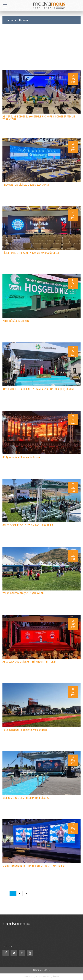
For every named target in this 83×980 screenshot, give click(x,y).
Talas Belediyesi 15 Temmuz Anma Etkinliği (25, 730)
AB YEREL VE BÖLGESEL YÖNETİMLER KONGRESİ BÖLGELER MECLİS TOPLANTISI (39, 118)
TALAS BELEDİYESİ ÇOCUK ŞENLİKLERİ (23, 594)
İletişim (56, 977)
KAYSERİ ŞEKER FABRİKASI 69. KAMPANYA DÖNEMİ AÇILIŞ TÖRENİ (38, 389)
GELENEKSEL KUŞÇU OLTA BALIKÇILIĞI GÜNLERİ (28, 525)
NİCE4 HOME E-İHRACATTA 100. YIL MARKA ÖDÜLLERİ (31, 253)
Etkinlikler (24, 20)
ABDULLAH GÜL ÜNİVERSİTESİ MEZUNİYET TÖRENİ (30, 662)
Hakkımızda (29, 977)
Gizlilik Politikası (43, 977)
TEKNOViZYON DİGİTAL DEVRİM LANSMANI (26, 185)
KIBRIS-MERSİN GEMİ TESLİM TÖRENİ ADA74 (27, 798)
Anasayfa (12, 20)
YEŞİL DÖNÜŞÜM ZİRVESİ (16, 321)
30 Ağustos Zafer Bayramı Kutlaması (21, 457)
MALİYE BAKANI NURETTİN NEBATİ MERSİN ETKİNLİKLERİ (34, 866)
